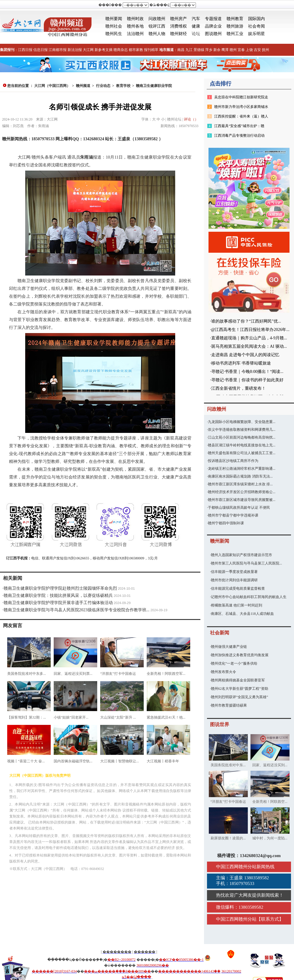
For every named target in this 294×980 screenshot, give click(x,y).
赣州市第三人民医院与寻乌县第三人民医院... (246, 563)
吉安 (257, 50)
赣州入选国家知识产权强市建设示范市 (241, 555)
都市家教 (136, 50)
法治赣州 (135, 34)
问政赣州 (157, 19)
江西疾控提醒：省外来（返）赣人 (241, 116)
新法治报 (75, 50)
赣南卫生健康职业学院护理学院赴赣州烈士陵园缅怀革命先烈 (60, 588)
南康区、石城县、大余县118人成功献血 (242, 614)
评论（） (191, 119)
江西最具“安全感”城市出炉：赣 (239, 126)
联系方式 (270, 919)
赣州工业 (235, 34)
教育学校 (123, 86)
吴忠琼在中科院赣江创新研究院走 (241, 97)
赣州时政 (135, 19)
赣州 (233, 50)
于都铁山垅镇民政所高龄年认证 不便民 (239, 508)
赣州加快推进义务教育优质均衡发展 (240, 655)
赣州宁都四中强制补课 (226, 523)
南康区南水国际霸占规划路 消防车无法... (240, 476)
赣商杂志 (121, 50)
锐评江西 (157, 26)
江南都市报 (58, 50)
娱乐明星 (256, 34)
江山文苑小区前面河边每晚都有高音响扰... (242, 437)
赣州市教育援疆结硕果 (229, 705)
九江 (189, 50)
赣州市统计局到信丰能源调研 (234, 580)
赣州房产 (178, 19)
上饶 (249, 50)
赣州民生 (114, 34)
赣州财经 (178, 34)
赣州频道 (83, 86)
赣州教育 (235, 19)
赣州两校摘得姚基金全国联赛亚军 (238, 680)
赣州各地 (135, 26)
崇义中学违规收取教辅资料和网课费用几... (242, 430)
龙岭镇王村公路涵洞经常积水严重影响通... (242, 469)
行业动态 (103, 86)
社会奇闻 (256, 26)
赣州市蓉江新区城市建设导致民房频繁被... (242, 500)
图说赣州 (213, 34)
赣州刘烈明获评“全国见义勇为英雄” (240, 697)
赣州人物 (157, 34)
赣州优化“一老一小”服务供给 (234, 663)
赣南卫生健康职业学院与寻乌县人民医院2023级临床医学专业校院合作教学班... (77, 610)
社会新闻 (220, 633)
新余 (217, 50)
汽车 (196, 19)
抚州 (265, 50)
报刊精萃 (151, 50)
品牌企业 (213, 26)
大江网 (88, 50)
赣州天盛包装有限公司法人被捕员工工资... (242, 453)
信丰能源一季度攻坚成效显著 (234, 572)
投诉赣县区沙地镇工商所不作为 (233, 461)
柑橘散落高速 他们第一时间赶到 (237, 605)
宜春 (241, 50)
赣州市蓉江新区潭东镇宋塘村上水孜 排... (240, 484)
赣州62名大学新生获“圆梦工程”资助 (240, 689)
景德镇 (199, 50)
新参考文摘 (103, 50)
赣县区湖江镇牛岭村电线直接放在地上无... (242, 445)
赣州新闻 (220, 541)
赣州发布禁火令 (223, 672)
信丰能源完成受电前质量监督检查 (238, 588)
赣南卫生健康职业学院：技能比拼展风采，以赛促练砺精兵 (58, 596)
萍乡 (209, 50)
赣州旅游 (235, 26)
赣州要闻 (114, 19)
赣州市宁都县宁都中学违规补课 (233, 515)
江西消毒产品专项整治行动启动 (239, 136)
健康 (196, 26)
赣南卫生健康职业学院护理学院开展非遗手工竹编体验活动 (58, 603)
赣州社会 (114, 26)
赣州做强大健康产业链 (229, 647)
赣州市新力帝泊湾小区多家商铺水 (241, 107)
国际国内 (256, 19)
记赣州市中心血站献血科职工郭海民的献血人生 (249, 597)
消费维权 (178, 26)
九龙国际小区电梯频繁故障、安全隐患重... (242, 422)
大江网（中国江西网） (52, 86)
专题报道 (213, 19)
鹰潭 (225, 50)
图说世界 (220, 724)
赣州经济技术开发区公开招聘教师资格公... (242, 492)
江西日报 (25, 50)
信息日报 (40, 50)
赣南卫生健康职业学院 (154, 86)
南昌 (181, 50)
